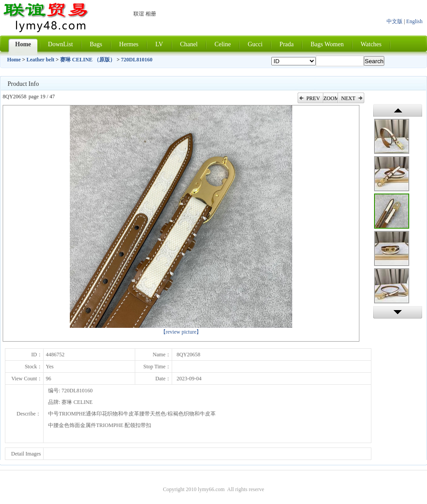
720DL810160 (137, 60)
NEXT (348, 98)
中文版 (395, 21)
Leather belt (41, 60)
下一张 (398, 312)
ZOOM (330, 98)
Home (14, 60)
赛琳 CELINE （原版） (88, 60)
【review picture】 (181, 332)
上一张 (398, 110)
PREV (313, 98)
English (414, 21)
